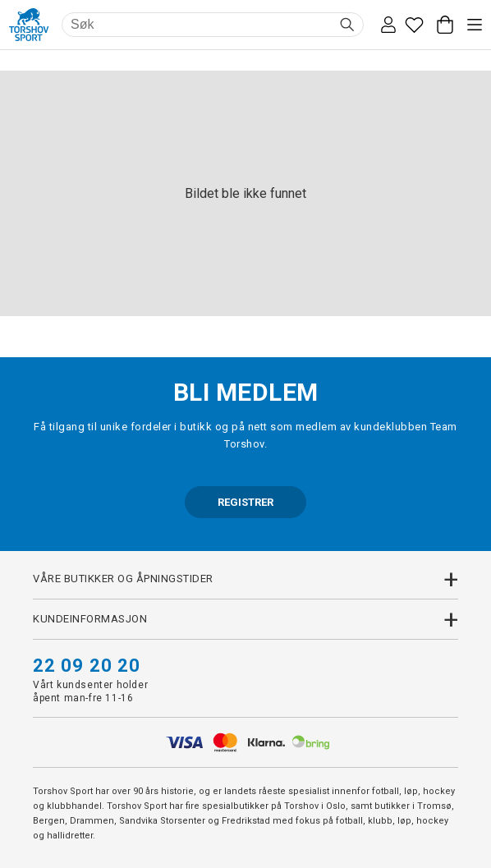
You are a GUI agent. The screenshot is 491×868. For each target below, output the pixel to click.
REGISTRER (245, 502)
